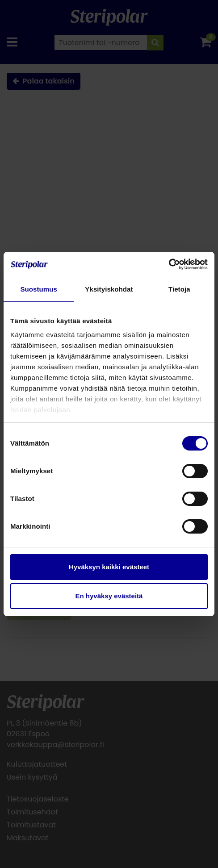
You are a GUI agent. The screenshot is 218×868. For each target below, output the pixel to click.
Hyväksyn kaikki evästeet (109, 567)
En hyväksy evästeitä (109, 596)
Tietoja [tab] (179, 289)
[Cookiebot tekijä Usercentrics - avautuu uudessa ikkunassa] (169, 264)
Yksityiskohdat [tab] (109, 289)
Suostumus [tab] (39, 289)
